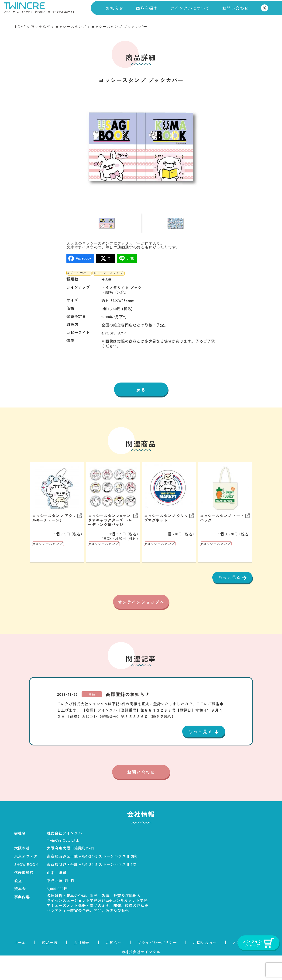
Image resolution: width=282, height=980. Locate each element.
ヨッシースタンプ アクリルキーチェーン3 (54, 529)
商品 (92, 718)
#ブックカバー (79, 284)
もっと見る (229, 589)
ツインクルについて (190, 8)
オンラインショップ (250, 967)
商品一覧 (50, 967)
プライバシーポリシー (157, 967)
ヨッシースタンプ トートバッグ (222, 529)
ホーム (20, 967)
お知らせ (115, 8)
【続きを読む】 (162, 740)
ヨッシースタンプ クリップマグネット (166, 529)
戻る (141, 400)
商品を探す (147, 8)
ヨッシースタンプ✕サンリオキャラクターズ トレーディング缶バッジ (110, 531)
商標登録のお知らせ (128, 718)
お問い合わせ (235, 8)
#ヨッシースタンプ (108, 284)
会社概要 (82, 967)
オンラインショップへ (141, 620)
